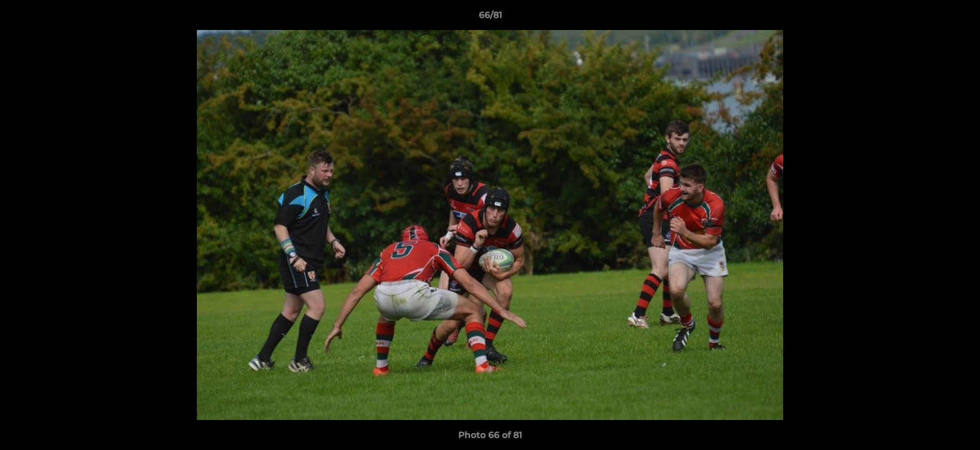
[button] (957, 18)
